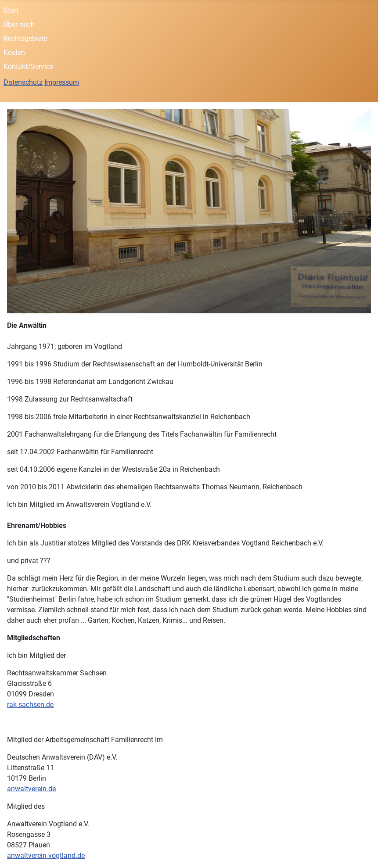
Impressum (62, 82)
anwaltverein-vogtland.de (46, 855)
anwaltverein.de (31, 789)
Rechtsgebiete (25, 38)
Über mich (19, 24)
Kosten (14, 52)
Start (11, 10)
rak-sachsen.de (30, 705)
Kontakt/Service (28, 66)
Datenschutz (23, 82)
